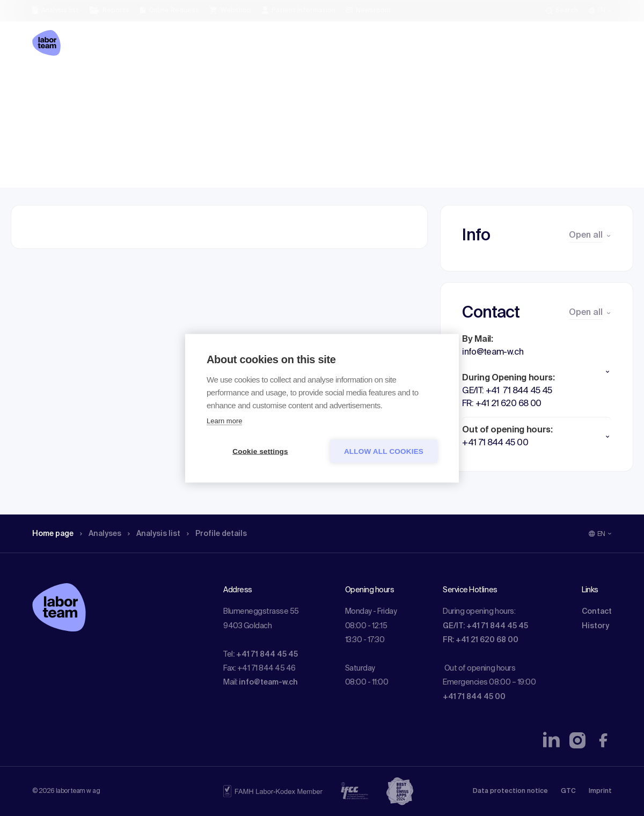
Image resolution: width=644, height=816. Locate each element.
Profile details (235, 83)
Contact (597, 612)
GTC (568, 791)
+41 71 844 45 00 (474, 697)
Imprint (600, 791)
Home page (56, 83)
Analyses (109, 83)
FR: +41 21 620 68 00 (481, 640)
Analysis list (167, 83)
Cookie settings (260, 451)
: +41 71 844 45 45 (265, 655)
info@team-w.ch (268, 682)
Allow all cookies (384, 451)
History (595, 626)
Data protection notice (510, 791)
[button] (537, 372)
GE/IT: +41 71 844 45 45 (485, 626)
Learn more (224, 420)
